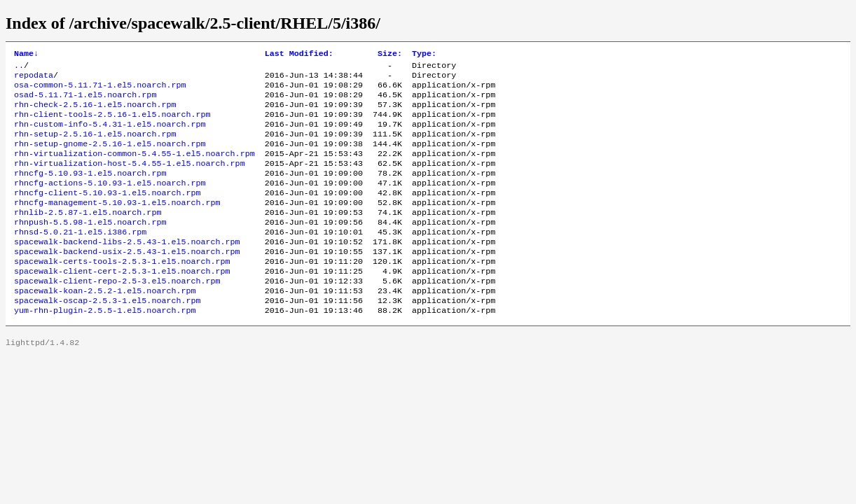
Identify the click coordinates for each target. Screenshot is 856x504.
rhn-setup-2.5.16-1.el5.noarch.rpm (95, 146)
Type (424, 55)
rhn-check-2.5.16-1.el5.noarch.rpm (95, 113)
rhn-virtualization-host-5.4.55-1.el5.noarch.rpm (130, 180)
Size (390, 55)
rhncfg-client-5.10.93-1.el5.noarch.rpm (107, 213)
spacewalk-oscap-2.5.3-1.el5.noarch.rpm (107, 337)
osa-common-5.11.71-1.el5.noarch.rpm (100, 90)
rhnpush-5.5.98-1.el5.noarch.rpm (90, 247)
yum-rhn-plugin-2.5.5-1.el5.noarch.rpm (105, 348)
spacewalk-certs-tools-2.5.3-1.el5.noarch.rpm (122, 292)
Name (26, 55)
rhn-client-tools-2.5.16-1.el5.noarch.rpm (112, 124)
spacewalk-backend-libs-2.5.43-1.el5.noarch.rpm (127, 269)
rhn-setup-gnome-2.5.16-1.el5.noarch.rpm (110, 157)
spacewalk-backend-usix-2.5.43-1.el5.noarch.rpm (127, 281)
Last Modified (299, 55)
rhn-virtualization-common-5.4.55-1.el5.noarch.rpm (134, 169)
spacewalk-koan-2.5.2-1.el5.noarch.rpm (105, 325)
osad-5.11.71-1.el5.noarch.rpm (85, 101)
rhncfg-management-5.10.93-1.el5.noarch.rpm (117, 225)
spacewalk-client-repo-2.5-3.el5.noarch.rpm (117, 314)
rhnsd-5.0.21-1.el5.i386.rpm (80, 258)
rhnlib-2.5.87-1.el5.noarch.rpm (88, 236)
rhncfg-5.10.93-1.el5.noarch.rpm (90, 191)
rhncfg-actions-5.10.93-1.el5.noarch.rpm (110, 202)
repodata (34, 79)
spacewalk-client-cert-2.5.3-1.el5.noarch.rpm (122, 303)
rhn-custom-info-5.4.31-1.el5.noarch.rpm (110, 135)
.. (19, 68)
